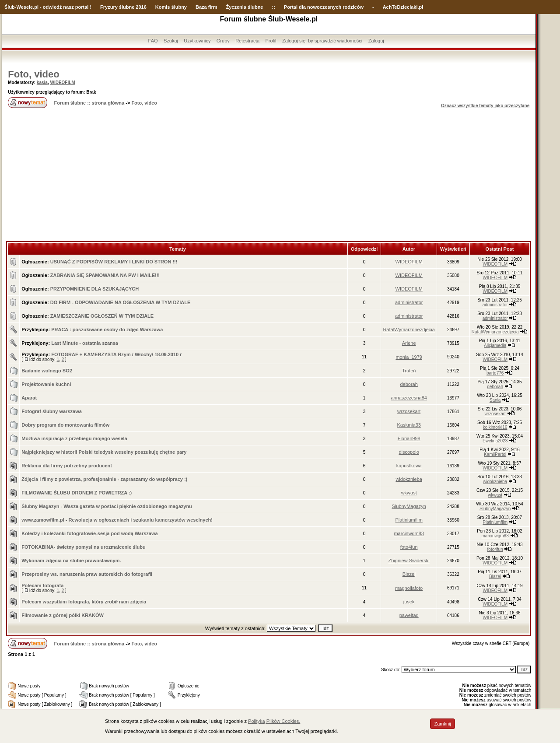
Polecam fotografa (42, 585)
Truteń (409, 371)
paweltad (409, 615)
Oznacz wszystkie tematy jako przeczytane (485, 106)
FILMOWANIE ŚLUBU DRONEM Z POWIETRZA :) (77, 493)
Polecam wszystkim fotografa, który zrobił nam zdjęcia (84, 602)
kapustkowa (409, 466)
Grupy (223, 41)
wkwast (409, 493)
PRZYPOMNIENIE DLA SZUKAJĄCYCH (95, 289)
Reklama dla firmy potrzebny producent (67, 466)
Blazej (409, 574)
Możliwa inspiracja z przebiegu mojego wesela (74, 438)
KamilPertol (495, 454)
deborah (409, 384)
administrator (409, 302)
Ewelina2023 (495, 441)
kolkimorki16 (495, 427)
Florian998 (409, 438)
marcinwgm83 (409, 533)
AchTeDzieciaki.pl (403, 7)
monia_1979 (409, 357)
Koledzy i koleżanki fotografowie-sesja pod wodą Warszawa (89, 533)
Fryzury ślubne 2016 (123, 7)
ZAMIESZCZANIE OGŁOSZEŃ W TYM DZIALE (102, 316)
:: (273, 7)
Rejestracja (247, 41)
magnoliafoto (409, 588)
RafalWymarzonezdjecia (409, 329)
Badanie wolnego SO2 (47, 371)
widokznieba (409, 479)
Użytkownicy (197, 41)
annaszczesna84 (409, 398)
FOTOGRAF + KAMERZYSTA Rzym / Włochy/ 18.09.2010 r (116, 354)
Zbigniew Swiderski (409, 561)
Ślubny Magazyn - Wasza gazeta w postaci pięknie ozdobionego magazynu (107, 506)
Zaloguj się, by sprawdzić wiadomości (322, 41)
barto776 (495, 373)
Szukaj (171, 41)
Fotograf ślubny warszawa (52, 411)
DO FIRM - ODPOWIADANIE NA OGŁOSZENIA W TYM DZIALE (121, 302)
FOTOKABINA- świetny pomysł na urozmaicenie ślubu (83, 547)
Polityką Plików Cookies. (274, 721)
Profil (271, 41)
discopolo (409, 452)
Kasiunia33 (409, 425)
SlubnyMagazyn (409, 506)
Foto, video (33, 74)
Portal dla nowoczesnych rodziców (324, 7)
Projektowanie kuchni (46, 384)
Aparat (29, 398)
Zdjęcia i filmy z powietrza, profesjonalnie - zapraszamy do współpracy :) (104, 479)
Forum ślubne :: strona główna (89, 103)
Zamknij (443, 724)
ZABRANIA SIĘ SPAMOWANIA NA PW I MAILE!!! (105, 275)
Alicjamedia (495, 345)
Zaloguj (376, 41)
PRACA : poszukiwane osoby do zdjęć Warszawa (107, 329)
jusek (409, 602)
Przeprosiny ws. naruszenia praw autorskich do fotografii (87, 574)
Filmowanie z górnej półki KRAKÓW (63, 615)
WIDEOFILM (62, 82)
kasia (42, 82)
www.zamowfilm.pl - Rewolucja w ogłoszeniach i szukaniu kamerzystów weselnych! (117, 520)
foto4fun (409, 547)
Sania (495, 400)
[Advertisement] (269, 175)
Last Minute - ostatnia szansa (85, 343)
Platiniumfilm (409, 520)
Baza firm (206, 7)
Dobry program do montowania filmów (65, 425)
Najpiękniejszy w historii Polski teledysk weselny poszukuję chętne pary (104, 452)
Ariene (409, 343)
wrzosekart (409, 411)
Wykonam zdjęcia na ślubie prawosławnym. (71, 561)
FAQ (153, 41)
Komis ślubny (171, 7)
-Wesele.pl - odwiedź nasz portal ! (53, 7)
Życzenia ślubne (245, 7)
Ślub (10, 7)
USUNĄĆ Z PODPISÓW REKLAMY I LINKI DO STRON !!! (114, 262)
